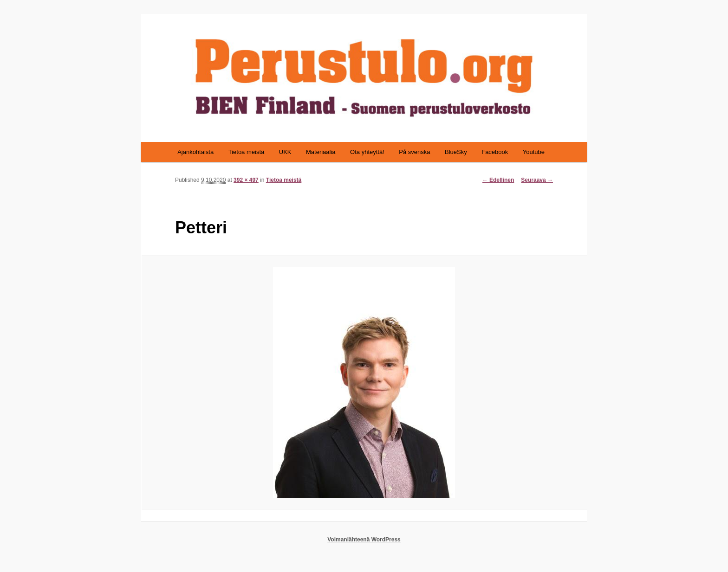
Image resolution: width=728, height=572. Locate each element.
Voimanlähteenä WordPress (364, 540)
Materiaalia (321, 152)
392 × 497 (246, 180)
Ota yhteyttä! (367, 152)
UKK (285, 152)
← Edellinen (498, 180)
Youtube (534, 152)
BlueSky (456, 152)
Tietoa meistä (247, 152)
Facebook (495, 152)
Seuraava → (537, 180)
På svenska (414, 152)
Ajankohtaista (195, 152)
